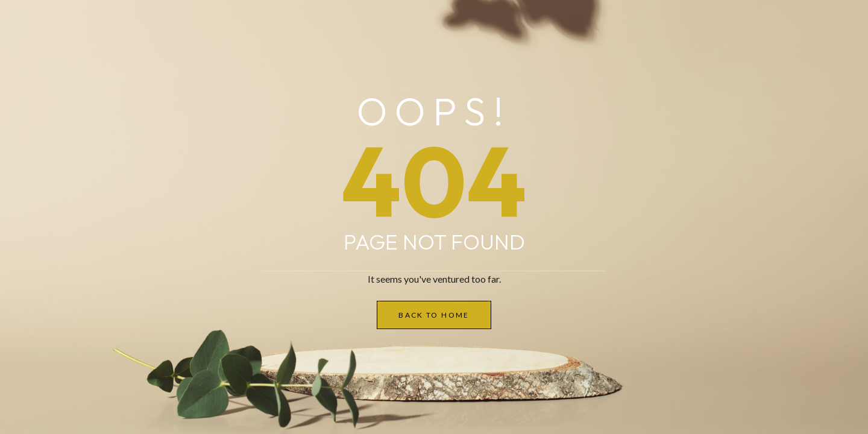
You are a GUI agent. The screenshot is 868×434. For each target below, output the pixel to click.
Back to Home (434, 315)
